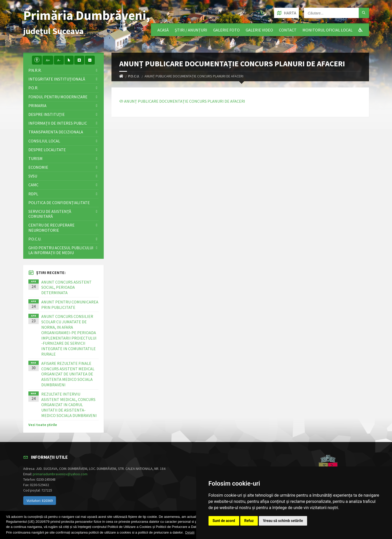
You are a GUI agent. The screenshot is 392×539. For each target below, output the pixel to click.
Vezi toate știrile (43, 425)
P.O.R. (33, 88)
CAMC (33, 185)
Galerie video (259, 30)
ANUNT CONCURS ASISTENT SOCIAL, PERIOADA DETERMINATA (66, 287)
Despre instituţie (47, 114)
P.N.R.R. (35, 70)
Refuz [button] (249, 521)
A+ (48, 60)
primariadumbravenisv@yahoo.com (60, 474)
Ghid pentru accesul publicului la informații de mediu (61, 250)
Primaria (37, 106)
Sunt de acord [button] (224, 521)
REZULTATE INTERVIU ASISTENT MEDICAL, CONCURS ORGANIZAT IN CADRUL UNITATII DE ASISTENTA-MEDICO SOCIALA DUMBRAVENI (69, 405)
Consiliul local (44, 141)
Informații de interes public (58, 123)
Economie (38, 167)
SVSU (33, 176)
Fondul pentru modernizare (58, 97)
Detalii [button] (190, 532)
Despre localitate (47, 150)
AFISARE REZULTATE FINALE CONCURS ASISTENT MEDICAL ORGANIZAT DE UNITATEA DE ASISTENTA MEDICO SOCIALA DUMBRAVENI (68, 374)
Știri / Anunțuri (191, 30)
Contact (288, 30)
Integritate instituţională (57, 79)
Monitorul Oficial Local (327, 30)
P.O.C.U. (134, 76)
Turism (35, 158)
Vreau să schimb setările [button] (283, 521)
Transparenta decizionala (56, 132)
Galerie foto (226, 30)
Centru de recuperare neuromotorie (51, 227)
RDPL (33, 194)
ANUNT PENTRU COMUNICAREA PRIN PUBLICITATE (70, 305)
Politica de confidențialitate (59, 203)
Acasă (163, 30)
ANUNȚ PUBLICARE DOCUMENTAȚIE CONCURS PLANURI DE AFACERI (182, 101)
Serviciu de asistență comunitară (50, 214)
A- (59, 60)
